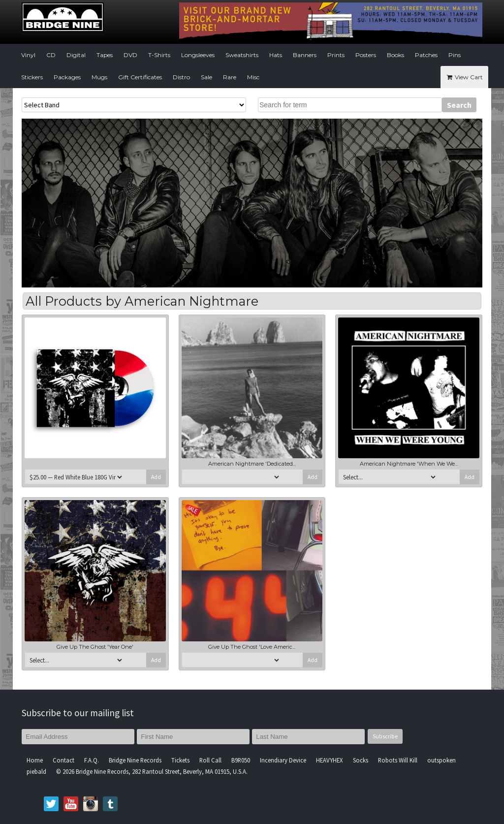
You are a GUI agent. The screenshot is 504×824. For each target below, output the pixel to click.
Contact (63, 760)
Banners (305, 55)
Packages (67, 77)
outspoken (441, 760)
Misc (253, 77)
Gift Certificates (140, 77)
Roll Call (210, 760)
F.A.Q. (92, 760)
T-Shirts (159, 55)
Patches (426, 55)
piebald (36, 771)
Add (156, 477)
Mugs (99, 77)
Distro (181, 77)
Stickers (32, 77)
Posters (366, 55)
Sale (206, 77)
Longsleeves (198, 55)
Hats (276, 55)
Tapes (105, 55)
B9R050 (241, 760)
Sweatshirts (242, 55)
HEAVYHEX (330, 760)
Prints (336, 55)
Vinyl (28, 55)
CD (51, 55)
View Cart (464, 77)
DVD (130, 55)
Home (35, 760)
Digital (76, 55)
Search (459, 105)
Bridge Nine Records (135, 760)
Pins (455, 55)
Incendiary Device (283, 760)
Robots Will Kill (398, 760)
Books (395, 55)
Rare (230, 77)
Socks (361, 760)
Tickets (180, 760)
